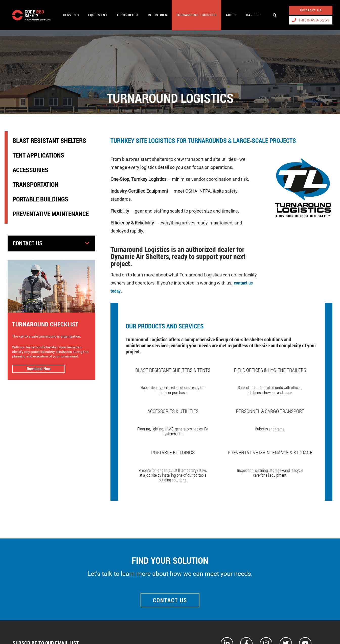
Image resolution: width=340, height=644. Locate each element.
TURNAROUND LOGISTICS (196, 15)
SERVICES (71, 15)
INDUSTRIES (157, 15)
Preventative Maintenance (51, 214)
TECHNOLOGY (128, 15)
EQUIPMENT (98, 15)
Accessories (30, 170)
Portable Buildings (40, 199)
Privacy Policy (322, 631)
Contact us (311, 10)
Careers (253, 15)
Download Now (39, 368)
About (231, 15)
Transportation (36, 184)
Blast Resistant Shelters (49, 140)
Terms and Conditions (288, 631)
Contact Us (28, 243)
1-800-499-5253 (311, 20)
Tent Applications (38, 155)
